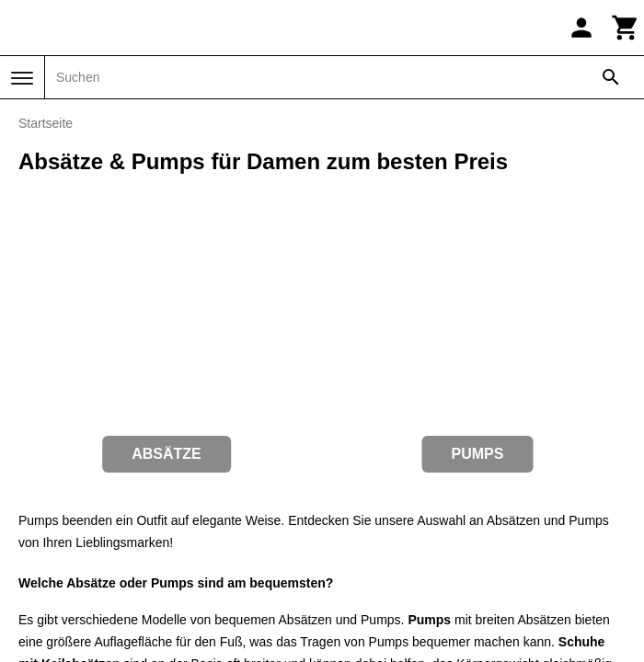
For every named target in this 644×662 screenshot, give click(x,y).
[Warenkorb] (626, 28)
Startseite (46, 123)
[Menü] (22, 78)
